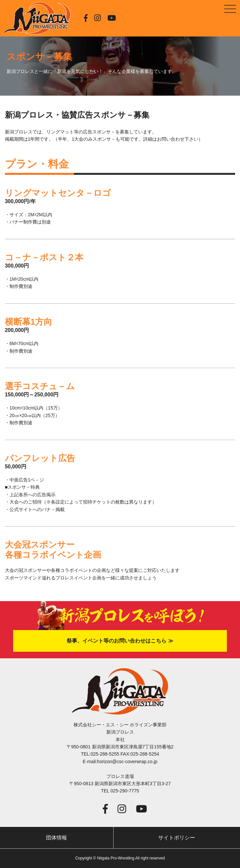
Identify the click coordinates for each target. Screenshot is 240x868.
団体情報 (56, 838)
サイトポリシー (177, 838)
